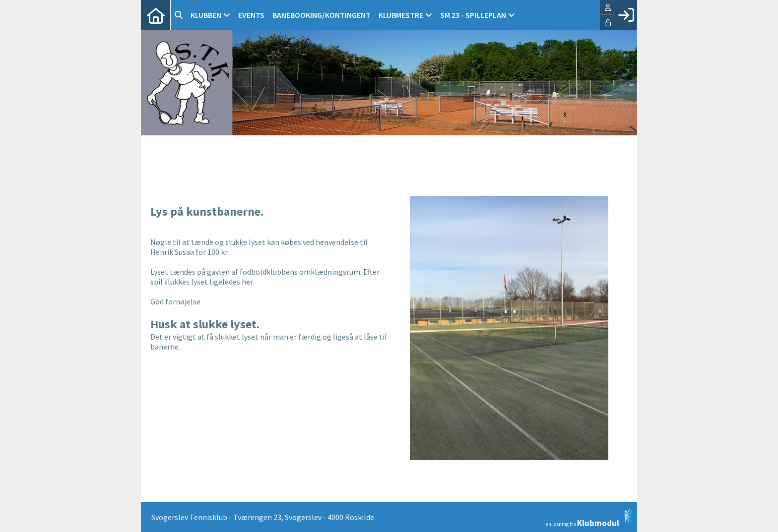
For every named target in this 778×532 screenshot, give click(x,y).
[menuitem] (156, 15)
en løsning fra (590, 518)
